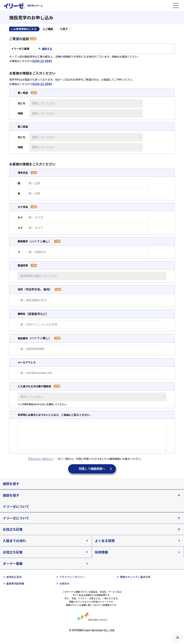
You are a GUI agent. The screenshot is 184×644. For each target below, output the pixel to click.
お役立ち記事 (13, 535)
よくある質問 (105, 546)
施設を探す (11, 489)
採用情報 (101, 558)
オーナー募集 (13, 569)
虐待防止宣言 (14, 582)
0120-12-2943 (42, 61)
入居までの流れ (14, 546)
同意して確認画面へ (92, 474)
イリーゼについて (16, 512)
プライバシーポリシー (41, 464)
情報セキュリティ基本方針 (135, 582)
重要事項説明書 (15, 589)
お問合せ (64, 589)
